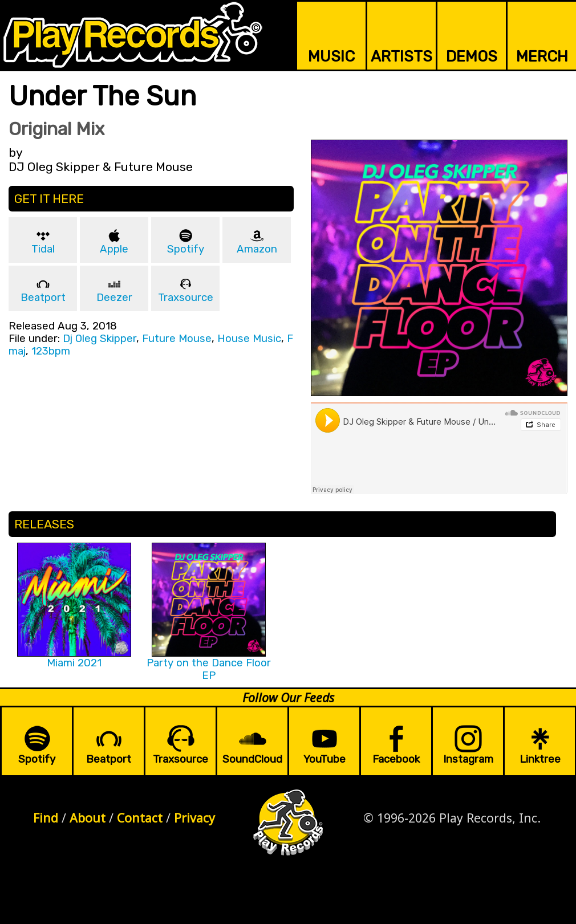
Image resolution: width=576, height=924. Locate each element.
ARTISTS (401, 56)
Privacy (194, 818)
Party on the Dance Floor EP (209, 669)
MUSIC (331, 56)
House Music (249, 339)
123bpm (51, 351)
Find (46, 818)
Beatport (43, 298)
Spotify (186, 249)
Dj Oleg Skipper (100, 339)
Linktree (540, 759)
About (88, 818)
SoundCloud (252, 759)
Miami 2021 (74, 663)
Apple (114, 249)
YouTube (324, 759)
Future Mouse (177, 339)
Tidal (43, 249)
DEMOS (472, 56)
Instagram (468, 759)
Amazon (257, 249)
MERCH (542, 56)
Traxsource (186, 298)
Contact (140, 818)
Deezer (114, 298)
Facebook (396, 759)
